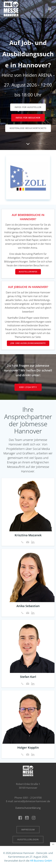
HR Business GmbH (41, 861)
